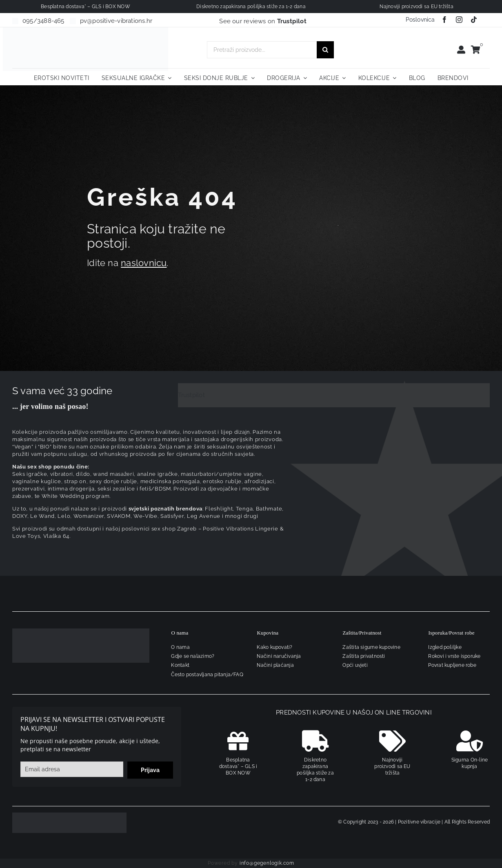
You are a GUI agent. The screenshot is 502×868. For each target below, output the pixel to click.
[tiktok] (474, 20)
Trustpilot (191, 395)
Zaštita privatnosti (364, 656)
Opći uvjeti (355, 665)
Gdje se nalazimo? (193, 656)
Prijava (150, 770)
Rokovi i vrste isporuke (454, 656)
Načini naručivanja (279, 656)
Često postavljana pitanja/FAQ (207, 675)
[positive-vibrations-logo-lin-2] (86, 30)
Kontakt (180, 665)
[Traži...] (325, 50)
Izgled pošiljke (445, 647)
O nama (180, 647)
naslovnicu (144, 263)
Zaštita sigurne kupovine (371, 647)
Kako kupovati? (274, 647)
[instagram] (459, 20)
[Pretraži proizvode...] (262, 50)
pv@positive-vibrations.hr (116, 21)
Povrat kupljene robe (452, 665)
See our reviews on (263, 21)
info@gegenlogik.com (267, 863)
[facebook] (444, 20)
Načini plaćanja (275, 665)
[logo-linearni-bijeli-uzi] (81, 631)
